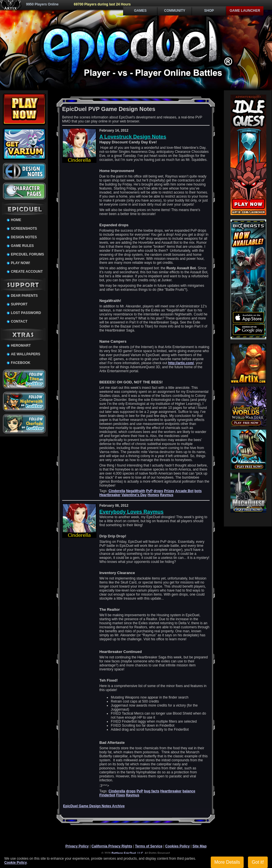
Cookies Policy (177, 846)
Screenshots (24, 229)
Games (140, 11)
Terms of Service (149, 846)
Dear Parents (24, 296)
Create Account (27, 272)
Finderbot (107, 795)
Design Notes (24, 237)
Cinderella (117, 491)
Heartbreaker (110, 495)
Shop (209, 11)
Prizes (169, 491)
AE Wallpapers (25, 354)
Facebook (21, 363)
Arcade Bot (184, 491)
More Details (227, 862)
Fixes (121, 795)
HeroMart (21, 346)
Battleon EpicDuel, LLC (128, 853)
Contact (19, 321)
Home (16, 220)
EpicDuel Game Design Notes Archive (94, 806)
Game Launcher (245, 11)
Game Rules (22, 246)
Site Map (199, 846)
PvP (149, 491)
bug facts (152, 791)
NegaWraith (135, 491)
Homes (153, 495)
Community (175, 11)
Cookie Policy (16, 863)
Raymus (167, 495)
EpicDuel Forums (27, 254)
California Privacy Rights (112, 846)
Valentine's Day (134, 495)
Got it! (258, 862)
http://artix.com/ (181, 363)
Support (19, 304)
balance (189, 791)
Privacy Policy (77, 846)
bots (198, 491)
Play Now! (20, 263)
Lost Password (26, 313)
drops (158, 491)
